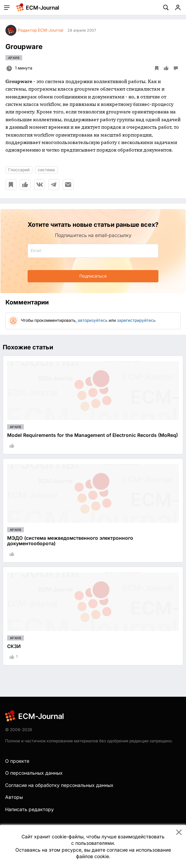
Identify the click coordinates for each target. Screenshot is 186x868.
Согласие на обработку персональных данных (59, 785)
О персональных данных (34, 773)
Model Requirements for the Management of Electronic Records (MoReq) (92, 435)
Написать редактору (29, 809)
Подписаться (93, 276)
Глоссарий (19, 170)
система (46, 170)
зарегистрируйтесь (136, 320)
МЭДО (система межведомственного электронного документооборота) (70, 541)
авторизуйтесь (93, 320)
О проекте (17, 761)
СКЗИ (14, 646)
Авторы (14, 797)
